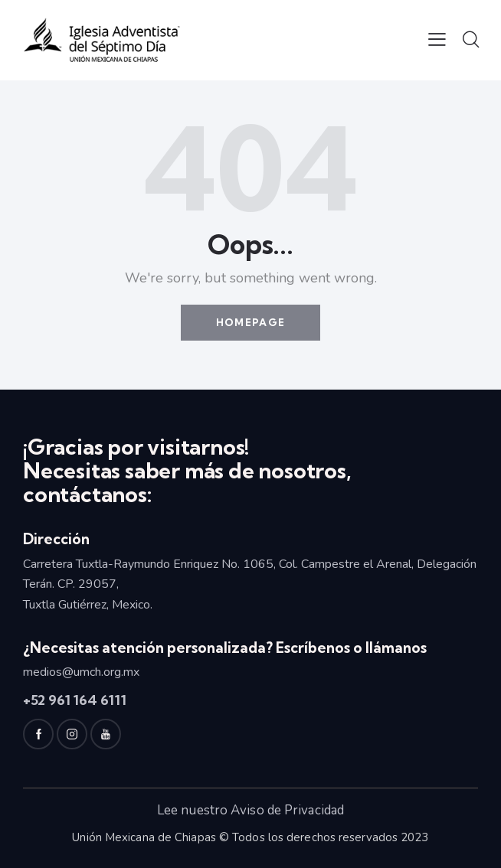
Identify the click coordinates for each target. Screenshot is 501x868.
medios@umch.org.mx (81, 672)
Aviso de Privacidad (287, 810)
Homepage (250, 322)
